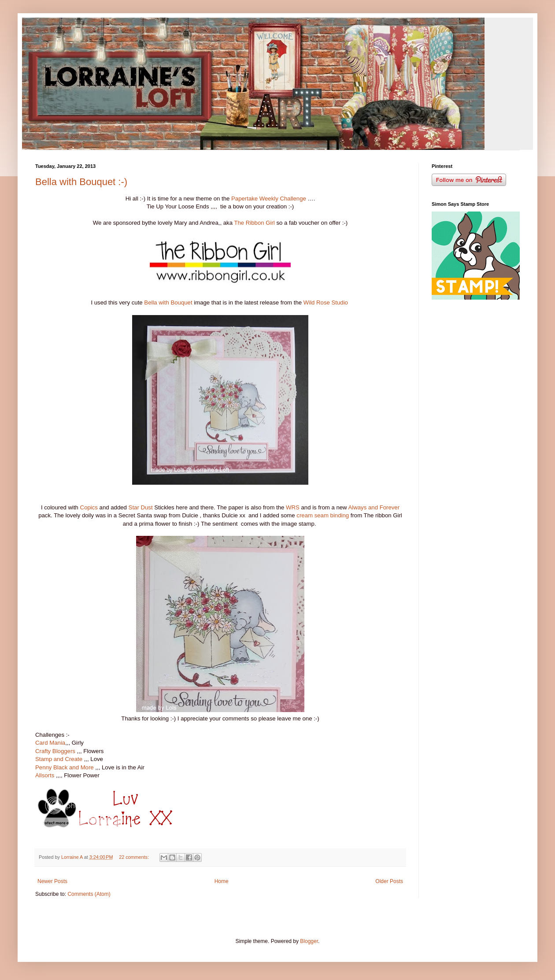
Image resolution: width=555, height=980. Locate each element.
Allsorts (45, 775)
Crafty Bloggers (55, 751)
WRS (293, 507)
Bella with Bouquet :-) (81, 182)
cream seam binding (323, 515)
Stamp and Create (59, 759)
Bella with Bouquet (168, 303)
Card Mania (50, 743)
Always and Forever (374, 507)
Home (222, 881)
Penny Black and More (65, 767)
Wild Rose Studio (326, 303)
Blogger (309, 941)
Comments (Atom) (89, 894)
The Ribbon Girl (254, 223)
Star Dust (141, 507)
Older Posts (389, 881)
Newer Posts (52, 881)
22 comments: (135, 857)
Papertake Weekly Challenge (269, 199)
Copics (89, 507)
